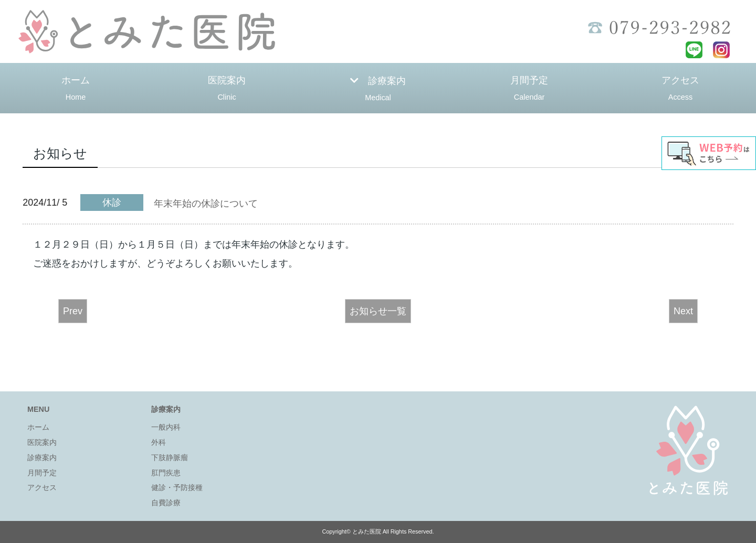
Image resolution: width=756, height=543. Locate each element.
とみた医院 (367, 531)
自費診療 (166, 503)
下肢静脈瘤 (170, 457)
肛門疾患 (166, 473)
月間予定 (529, 90)
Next (683, 311)
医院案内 (227, 90)
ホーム (76, 90)
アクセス (680, 90)
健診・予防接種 (177, 487)
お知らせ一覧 (378, 311)
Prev (73, 311)
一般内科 (166, 427)
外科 (159, 442)
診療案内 (378, 91)
